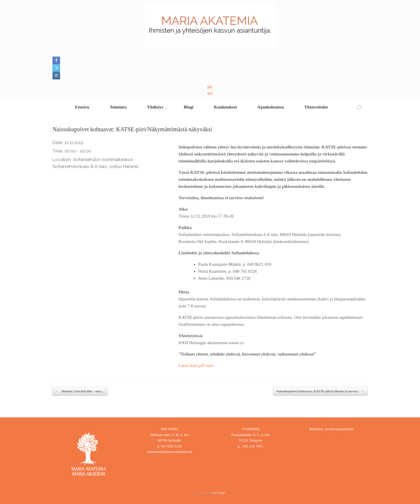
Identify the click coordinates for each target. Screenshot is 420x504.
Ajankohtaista (271, 107)
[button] (359, 107)
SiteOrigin (218, 493)
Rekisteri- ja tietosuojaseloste (331, 429)
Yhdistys (155, 107)
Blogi (189, 107)
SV (210, 87)
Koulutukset (225, 107)
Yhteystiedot (316, 107)
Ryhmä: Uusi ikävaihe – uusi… (80, 391)
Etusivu (82, 107)
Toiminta (118, 107)
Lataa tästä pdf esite (196, 365)
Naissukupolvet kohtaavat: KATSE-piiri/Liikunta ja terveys (320, 391)
